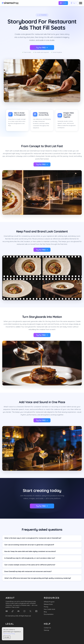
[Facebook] (36, 611)
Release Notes (48, 604)
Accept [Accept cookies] (7, 637)
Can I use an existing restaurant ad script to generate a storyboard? (29, 545)
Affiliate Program (49, 602)
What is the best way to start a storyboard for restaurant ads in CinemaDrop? (33, 538)
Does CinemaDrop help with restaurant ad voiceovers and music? (28, 571)
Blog (45, 612)
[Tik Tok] (13, 611)
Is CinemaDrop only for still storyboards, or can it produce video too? (30, 558)
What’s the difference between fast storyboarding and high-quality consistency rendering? (38, 578)
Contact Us (47, 628)
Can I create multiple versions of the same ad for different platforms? (30, 565)
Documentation (49, 614)
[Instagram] (24, 611)
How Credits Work (49, 609)
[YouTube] (7, 611)
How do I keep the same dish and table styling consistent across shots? (30, 551)
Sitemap (46, 630)
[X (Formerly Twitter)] (30, 611)
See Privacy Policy (9, 634)
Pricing (46, 607)
